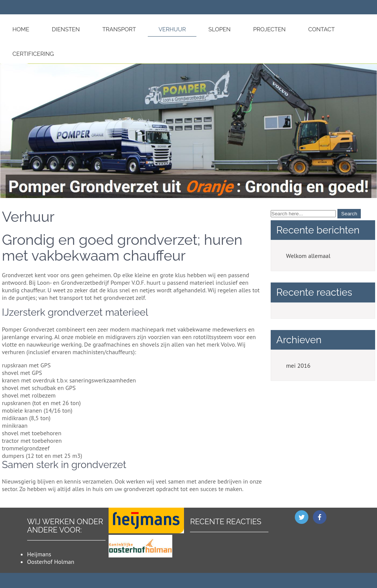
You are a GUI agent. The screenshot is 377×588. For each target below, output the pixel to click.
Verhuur (172, 29)
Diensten (66, 29)
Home (21, 29)
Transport (119, 29)
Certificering (33, 54)
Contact (322, 29)
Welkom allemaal (308, 256)
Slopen (220, 29)
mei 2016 (298, 365)
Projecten (269, 29)
